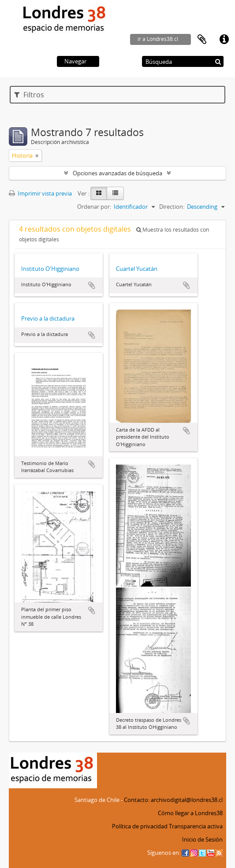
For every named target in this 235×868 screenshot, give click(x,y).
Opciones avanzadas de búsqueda (117, 173)
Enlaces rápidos (224, 40)
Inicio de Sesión (202, 839)
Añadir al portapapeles (92, 285)
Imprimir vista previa (40, 193)
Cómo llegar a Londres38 (190, 813)
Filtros (29, 95)
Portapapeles (202, 40)
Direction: (172, 207)
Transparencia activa (196, 826)
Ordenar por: (94, 207)
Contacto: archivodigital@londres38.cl (173, 800)
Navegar (75, 61)
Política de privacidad (140, 826)
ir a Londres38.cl (158, 39)
